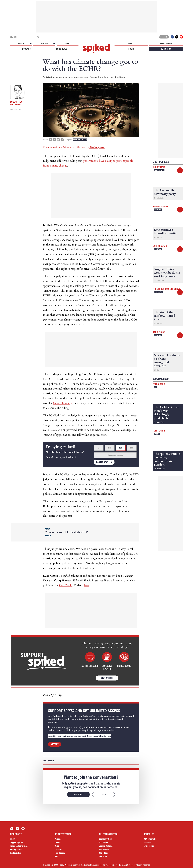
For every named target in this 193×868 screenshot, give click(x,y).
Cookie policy (16, 853)
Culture (58, 842)
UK (155, 387)
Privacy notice (16, 849)
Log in (163, 37)
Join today (78, 794)
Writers (44, 44)
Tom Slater (159, 384)
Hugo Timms (159, 167)
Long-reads (62, 49)
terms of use (89, 865)
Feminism (59, 849)
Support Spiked (16, 842)
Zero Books (66, 585)
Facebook (172, 37)
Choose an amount (115, 455)
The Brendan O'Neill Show (166, 289)
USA (56, 856)
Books (131, 49)
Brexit (57, 846)
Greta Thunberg (63, 403)
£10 (110, 448)
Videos (68, 44)
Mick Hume (104, 853)
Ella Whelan (104, 849)
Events (131, 44)
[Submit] (38, 37)
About (13, 839)
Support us (166, 49)
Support (55, 744)
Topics (21, 44)
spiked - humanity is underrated (96, 48)
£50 (132, 448)
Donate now (102, 462)
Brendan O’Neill (106, 839)
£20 (121, 448)
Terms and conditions (19, 846)
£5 (99, 448)
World (84, 140)
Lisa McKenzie (160, 246)
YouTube (181, 37)
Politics (77, 140)
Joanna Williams (106, 846)
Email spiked (149, 846)
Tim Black (103, 856)
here (87, 585)
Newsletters (166, 44)
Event (157, 434)
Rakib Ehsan (159, 332)
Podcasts (27, 49)
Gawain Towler (161, 206)
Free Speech (60, 853)
